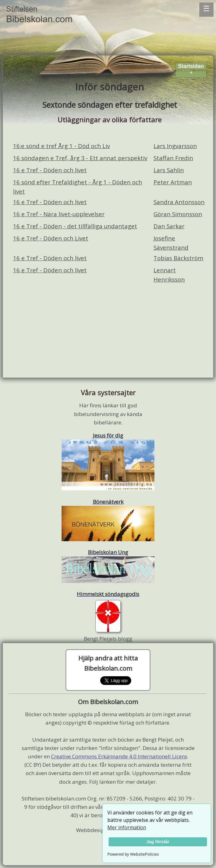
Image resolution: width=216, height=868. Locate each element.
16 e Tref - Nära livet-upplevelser (59, 214)
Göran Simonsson (178, 214)
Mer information (127, 827)
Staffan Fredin (173, 158)
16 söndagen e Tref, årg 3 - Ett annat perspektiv (80, 158)
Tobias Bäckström (178, 258)
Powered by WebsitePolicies (133, 854)
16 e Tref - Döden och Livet (51, 238)
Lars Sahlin (169, 170)
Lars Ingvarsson (175, 146)
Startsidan (191, 66)
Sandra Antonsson (179, 202)
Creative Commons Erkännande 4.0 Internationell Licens (119, 756)
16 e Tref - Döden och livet (50, 170)
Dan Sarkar (169, 226)
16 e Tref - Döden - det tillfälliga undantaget (75, 226)
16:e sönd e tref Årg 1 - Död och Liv (61, 146)
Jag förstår (158, 842)
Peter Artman (173, 182)
